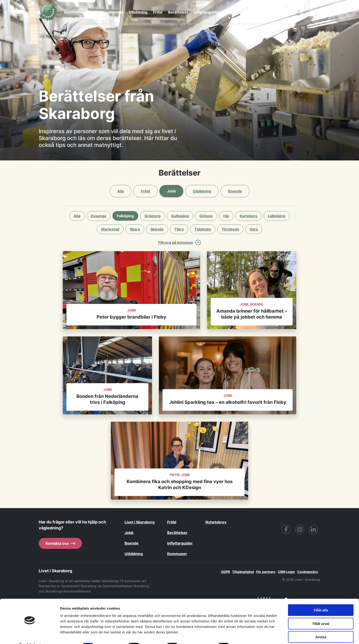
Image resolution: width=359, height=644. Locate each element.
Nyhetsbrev (216, 522)
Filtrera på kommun (179, 242)
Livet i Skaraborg (140, 522)
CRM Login (286, 572)
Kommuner (77, 12)
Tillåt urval (321, 612)
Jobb (99, 12)
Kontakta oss (60, 543)
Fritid (158, 12)
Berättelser (178, 12)
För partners (266, 572)
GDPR (225, 572)
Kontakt (296, 7)
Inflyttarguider (207, 12)
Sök (277, 7)
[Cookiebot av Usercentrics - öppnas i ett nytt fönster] (30, 635)
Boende (116, 12)
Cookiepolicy (308, 572)
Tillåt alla (321, 598)
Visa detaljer (249, 635)
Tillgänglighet (243, 572)
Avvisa (321, 625)
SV (313, 7)
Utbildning (138, 12)
